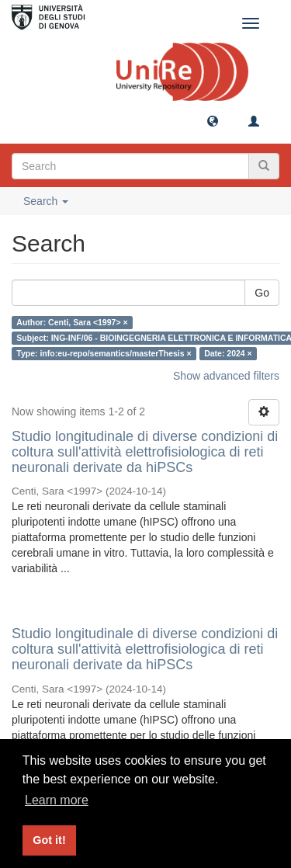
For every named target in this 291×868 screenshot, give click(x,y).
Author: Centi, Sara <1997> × (72, 322)
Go (262, 293)
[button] (213, 120)
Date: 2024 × (228, 353)
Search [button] (46, 201)
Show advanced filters (226, 376)
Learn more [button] (57, 800)
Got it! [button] (49, 840)
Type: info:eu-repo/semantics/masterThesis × (104, 353)
